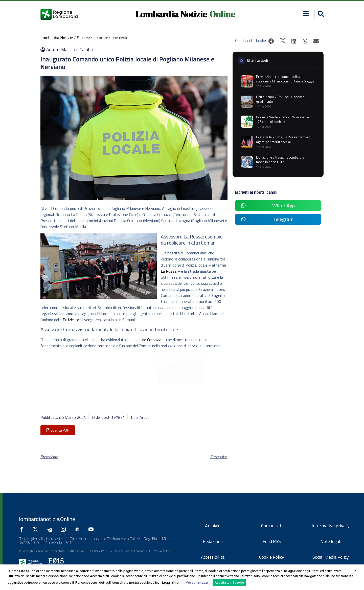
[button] (320, 14)
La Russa (169, 271)
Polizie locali (73, 320)
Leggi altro (170, 582)
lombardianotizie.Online (47, 519)
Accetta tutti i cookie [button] (229, 583)
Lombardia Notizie (171, 14)
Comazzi (154, 340)
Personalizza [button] (197, 582)
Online (222, 14)
